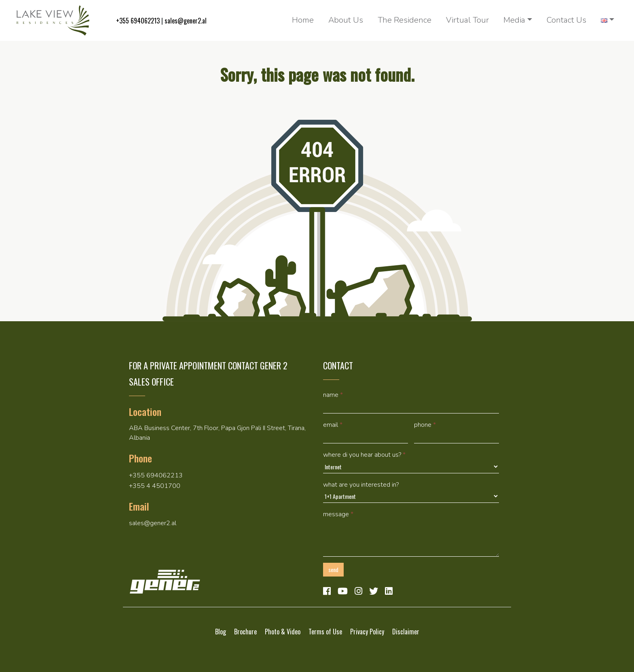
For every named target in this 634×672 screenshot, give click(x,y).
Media (514, 20)
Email (333, 425)
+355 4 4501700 (155, 486)
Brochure (245, 632)
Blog (221, 632)
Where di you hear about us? (364, 455)
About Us (346, 20)
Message (338, 514)
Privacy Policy (367, 632)
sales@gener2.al (186, 21)
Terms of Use (325, 632)
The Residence (405, 20)
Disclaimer (406, 632)
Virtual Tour (467, 20)
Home (303, 20)
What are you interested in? (361, 485)
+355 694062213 (138, 21)
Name (333, 395)
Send (333, 569)
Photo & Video (283, 632)
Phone (425, 425)
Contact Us (566, 20)
